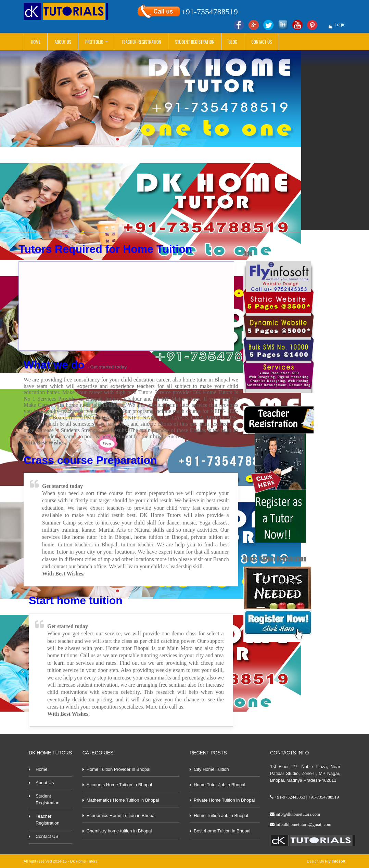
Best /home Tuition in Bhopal (222, 831)
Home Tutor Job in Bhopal (219, 785)
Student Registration (195, 42)
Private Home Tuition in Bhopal (224, 800)
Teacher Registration (142, 42)
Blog (233, 42)
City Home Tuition (211, 769)
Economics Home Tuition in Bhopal (121, 815)
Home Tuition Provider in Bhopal (118, 769)
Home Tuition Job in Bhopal (221, 815)
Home (36, 42)
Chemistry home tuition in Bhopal (119, 831)
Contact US (47, 836)
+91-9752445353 (290, 797)
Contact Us (262, 42)
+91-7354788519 (209, 11)
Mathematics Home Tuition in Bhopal (123, 800)
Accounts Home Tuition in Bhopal (119, 785)
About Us (63, 42)
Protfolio (97, 42)
